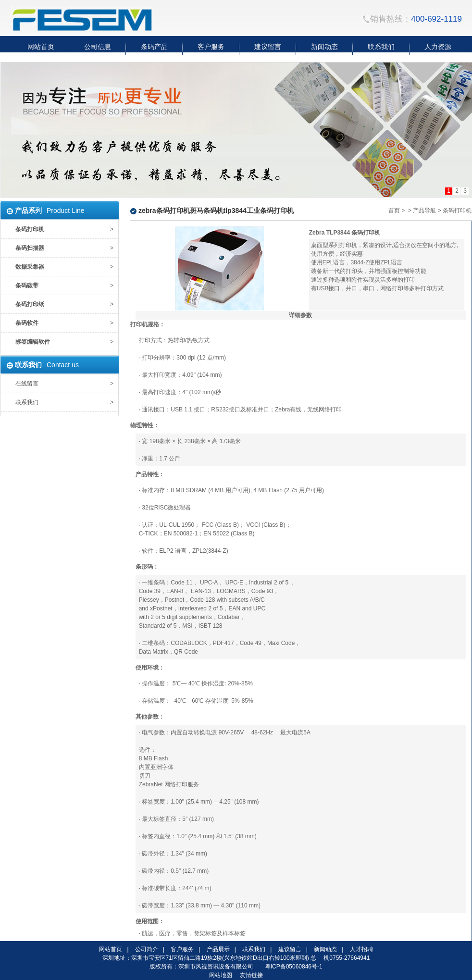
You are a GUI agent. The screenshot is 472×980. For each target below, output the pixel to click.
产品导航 (424, 211)
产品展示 (218, 949)
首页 (394, 211)
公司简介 (147, 949)
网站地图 (221, 975)
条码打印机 (457, 211)
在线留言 (27, 384)
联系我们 (27, 402)
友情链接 (251, 975)
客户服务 (182, 949)
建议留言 (290, 949)
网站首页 (111, 949)
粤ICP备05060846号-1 (294, 967)
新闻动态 (325, 949)
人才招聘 (361, 949)
